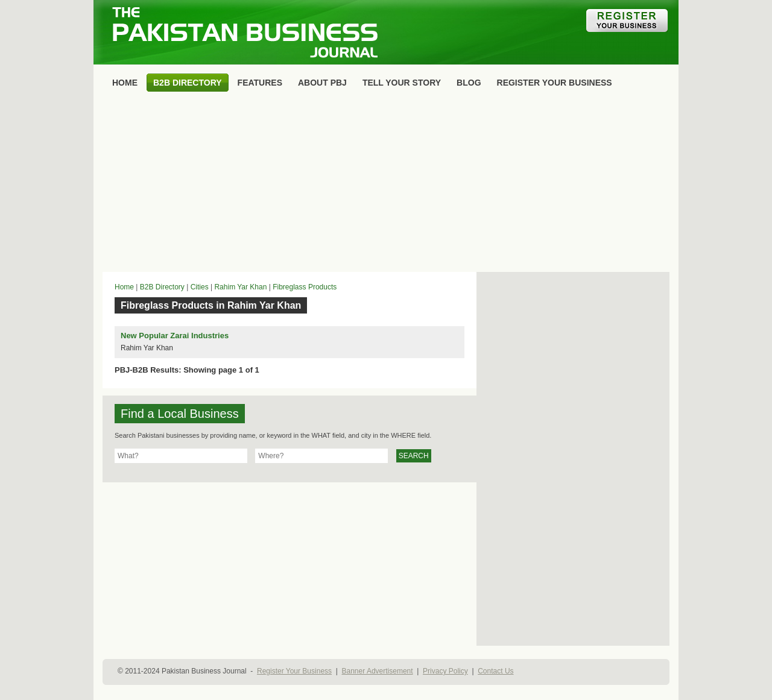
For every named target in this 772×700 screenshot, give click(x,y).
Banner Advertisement (378, 671)
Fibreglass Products (305, 287)
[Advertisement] (386, 184)
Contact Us (495, 671)
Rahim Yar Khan (240, 287)
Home (124, 287)
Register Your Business (294, 671)
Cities (200, 287)
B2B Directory (162, 287)
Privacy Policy (445, 671)
